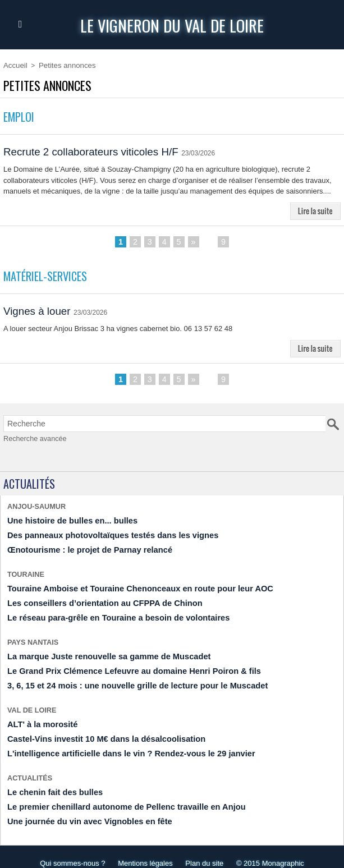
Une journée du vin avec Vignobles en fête (81, 809)
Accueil (14, 65)
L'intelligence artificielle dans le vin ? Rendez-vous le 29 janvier (117, 744)
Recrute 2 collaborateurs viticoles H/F (97, 151)
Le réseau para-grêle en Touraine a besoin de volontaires (106, 614)
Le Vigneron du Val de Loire (172, 24)
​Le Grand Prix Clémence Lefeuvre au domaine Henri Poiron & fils (120, 665)
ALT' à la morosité (38, 716)
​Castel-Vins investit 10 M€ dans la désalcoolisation (95, 730)
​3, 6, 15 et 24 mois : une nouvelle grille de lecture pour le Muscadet (123, 679)
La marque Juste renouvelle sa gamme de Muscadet (98, 651)
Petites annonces (62, 65)
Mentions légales (144, 850)
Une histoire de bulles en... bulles (65, 520)
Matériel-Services (50, 277)
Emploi (20, 116)
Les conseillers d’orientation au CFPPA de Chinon (94, 600)
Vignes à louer (39, 313)
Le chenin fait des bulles (50, 781)
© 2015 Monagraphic (274, 850)
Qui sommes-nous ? (68, 850)
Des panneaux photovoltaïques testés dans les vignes (101, 534)
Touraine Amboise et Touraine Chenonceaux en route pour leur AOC (125, 585)
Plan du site (206, 850)
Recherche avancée (31, 440)
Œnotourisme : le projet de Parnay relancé (81, 548)
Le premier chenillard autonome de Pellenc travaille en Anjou (113, 795)
